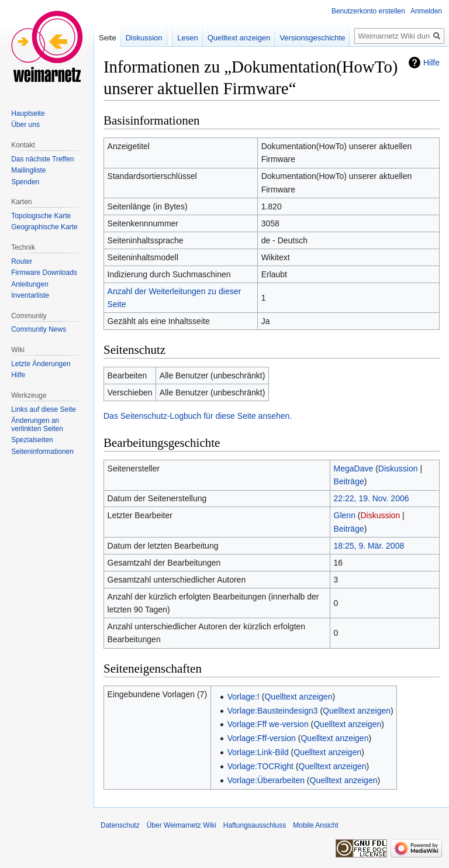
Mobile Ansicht (315, 825)
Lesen (187, 38)
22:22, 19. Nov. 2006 (372, 498)
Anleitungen (30, 284)
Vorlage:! (244, 697)
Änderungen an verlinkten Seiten (37, 425)
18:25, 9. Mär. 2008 (369, 546)
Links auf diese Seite (44, 409)
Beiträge (349, 481)
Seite (108, 38)
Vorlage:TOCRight (260, 766)
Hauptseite (28, 113)
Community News (39, 329)
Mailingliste (28, 170)
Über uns (25, 125)
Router (22, 261)
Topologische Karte (41, 216)
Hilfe (431, 63)
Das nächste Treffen (42, 159)
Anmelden (426, 11)
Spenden (25, 182)
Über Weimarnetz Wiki (182, 825)
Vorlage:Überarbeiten (266, 780)
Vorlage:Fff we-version (268, 724)
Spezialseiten (32, 440)
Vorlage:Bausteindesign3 (273, 711)
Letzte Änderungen (41, 364)
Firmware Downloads (44, 273)
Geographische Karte (44, 227)
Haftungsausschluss (255, 825)
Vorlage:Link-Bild (258, 752)
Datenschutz (120, 825)
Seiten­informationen (42, 452)
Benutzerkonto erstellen (368, 11)
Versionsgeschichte (312, 38)
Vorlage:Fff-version (262, 738)
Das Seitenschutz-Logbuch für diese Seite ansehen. (198, 416)
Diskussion (398, 469)
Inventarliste (30, 295)
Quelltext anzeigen (298, 697)
